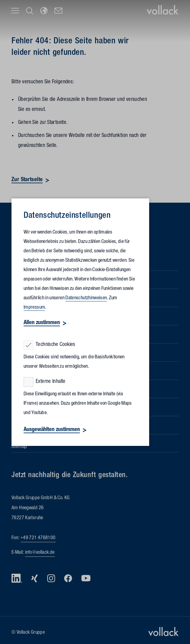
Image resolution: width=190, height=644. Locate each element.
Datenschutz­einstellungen (67, 216)
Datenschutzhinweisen (86, 298)
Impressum (34, 308)
